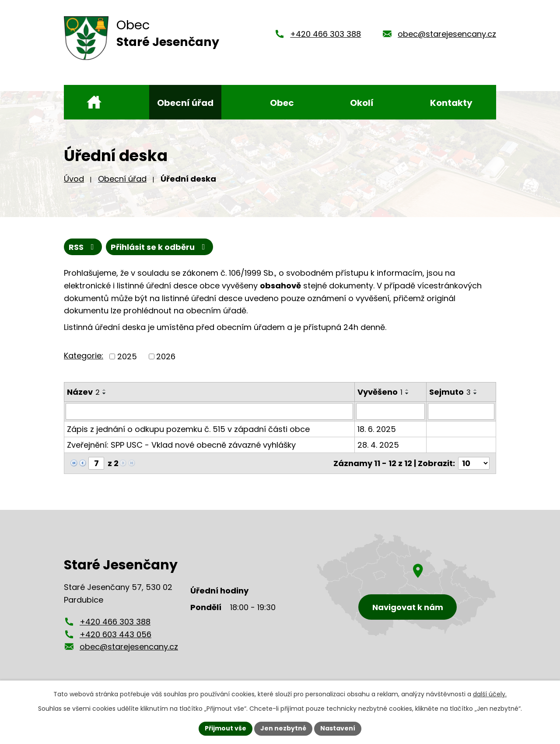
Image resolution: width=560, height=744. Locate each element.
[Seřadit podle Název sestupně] (105, 393)
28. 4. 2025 (378, 445)
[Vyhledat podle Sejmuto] (461, 411)
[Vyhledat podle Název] (209, 411)
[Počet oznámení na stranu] (474, 463)
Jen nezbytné (283, 728)
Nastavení (338, 728)
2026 (166, 356)
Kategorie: (84, 356)
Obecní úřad (122, 179)
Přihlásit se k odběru (160, 247)
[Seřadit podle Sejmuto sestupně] (476, 393)
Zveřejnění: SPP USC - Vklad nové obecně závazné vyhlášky (181, 445)
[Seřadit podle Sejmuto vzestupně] (476, 390)
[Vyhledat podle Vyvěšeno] (390, 411)
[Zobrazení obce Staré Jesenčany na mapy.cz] (406, 585)
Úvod (74, 179)
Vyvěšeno (380, 392)
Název (83, 392)
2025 (127, 356)
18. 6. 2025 (377, 429)
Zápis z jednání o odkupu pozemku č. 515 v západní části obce (188, 429)
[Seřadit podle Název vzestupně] (105, 390)
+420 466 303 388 (325, 34)
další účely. (490, 694)
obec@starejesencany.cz (447, 34)
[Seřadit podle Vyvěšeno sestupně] (407, 393)
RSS (83, 247)
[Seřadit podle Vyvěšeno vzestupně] (407, 390)
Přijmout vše (226, 728)
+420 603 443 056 (115, 634)
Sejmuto (450, 392)
